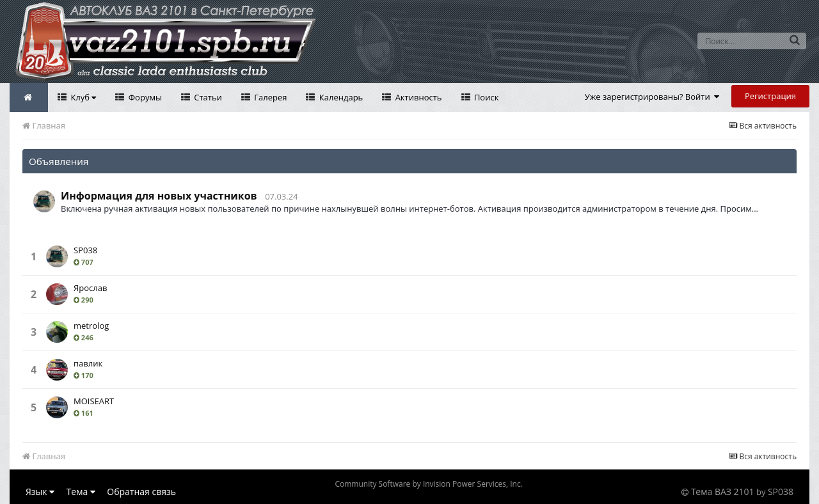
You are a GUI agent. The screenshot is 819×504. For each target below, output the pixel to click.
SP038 (85, 250)
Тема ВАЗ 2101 (723, 492)
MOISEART (94, 401)
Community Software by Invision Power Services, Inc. (428, 484)
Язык (40, 492)
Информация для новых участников (159, 196)
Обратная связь (141, 492)
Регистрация (770, 96)
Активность (417, 97)
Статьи (207, 97)
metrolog (91, 326)
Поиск (486, 97)
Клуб (82, 97)
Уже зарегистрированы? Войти (652, 97)
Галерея (270, 97)
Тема (81, 492)
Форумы (144, 97)
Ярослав (90, 288)
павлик (88, 363)
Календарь (340, 97)
